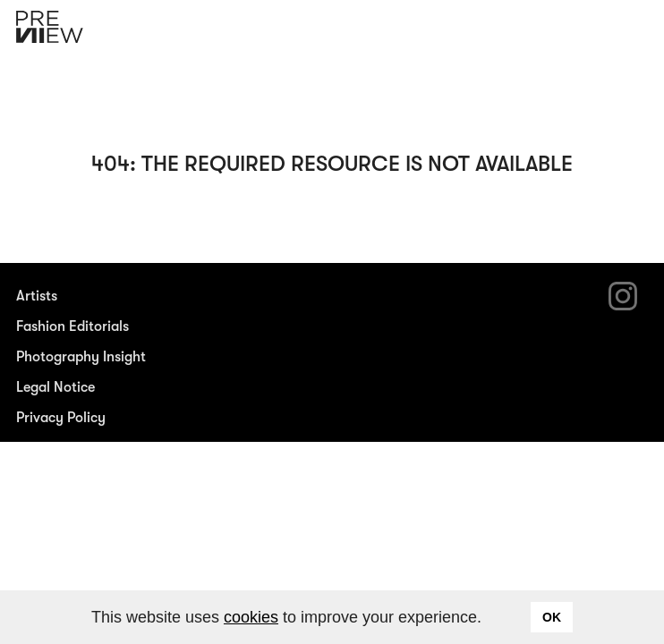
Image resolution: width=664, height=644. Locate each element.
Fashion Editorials (72, 326)
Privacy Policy (61, 418)
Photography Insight (81, 357)
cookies (251, 617)
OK (552, 617)
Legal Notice (55, 387)
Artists (37, 296)
